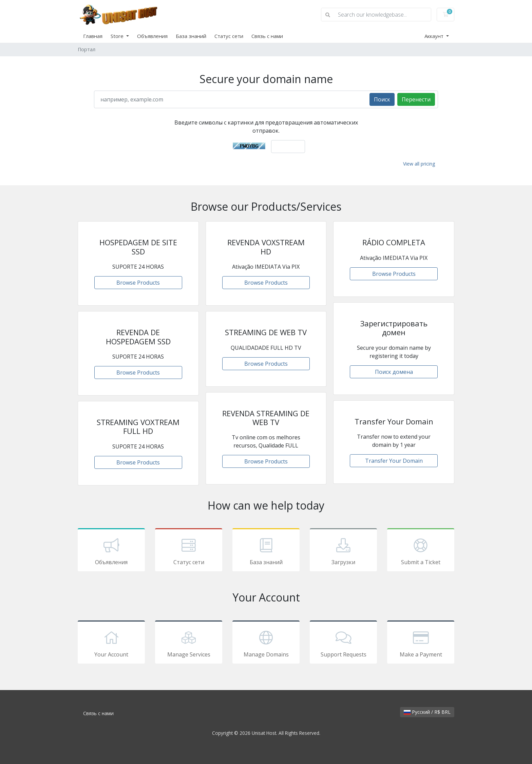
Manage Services (189, 643)
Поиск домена (394, 372)
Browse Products (138, 283)
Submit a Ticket (421, 551)
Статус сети (229, 36)
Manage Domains (266, 643)
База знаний (191, 36)
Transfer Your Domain (394, 461)
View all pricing (419, 164)
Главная (93, 36)
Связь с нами (267, 36)
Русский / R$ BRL (427, 712)
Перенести (416, 99)
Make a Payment (421, 643)
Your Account (111, 643)
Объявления (152, 36)
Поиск (382, 99)
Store (118, 36)
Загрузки (343, 551)
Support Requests (343, 643)
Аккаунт (435, 36)
